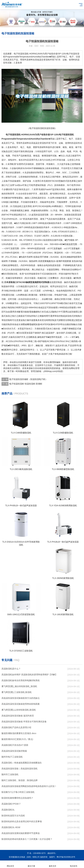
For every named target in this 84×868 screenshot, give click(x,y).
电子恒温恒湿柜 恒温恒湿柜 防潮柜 (26, 384)
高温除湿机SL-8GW (11, 827)
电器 (29, 147)
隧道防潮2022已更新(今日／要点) (17, 739)
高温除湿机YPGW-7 (11, 804)
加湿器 (58, 265)
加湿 (68, 210)
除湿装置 (73, 215)
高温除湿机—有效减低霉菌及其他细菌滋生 (22, 763)
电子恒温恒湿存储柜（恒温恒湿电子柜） (28, 379)
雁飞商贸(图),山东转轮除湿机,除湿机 (19, 710)
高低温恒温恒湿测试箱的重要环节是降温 (21, 833)
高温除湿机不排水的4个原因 (15, 745)
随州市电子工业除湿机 (12, 757)
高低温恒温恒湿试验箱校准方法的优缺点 (21, 698)
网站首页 (11, 864)
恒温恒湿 (68, 135)
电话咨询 (73, 864)
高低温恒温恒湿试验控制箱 (14, 751)
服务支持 (53, 864)
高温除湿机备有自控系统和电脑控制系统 (21, 680)
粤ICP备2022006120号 (66, 857)
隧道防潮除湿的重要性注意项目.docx (19, 733)
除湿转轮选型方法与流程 (13, 816)
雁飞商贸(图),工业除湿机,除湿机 (17, 692)
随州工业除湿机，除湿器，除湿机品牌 (20, 780)
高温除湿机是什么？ (11, 669)
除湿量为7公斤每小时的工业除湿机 (18, 792)
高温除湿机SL (8, 810)
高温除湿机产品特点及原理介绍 (16, 727)
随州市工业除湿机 (10, 774)
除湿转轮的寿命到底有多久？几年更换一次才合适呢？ (27, 839)
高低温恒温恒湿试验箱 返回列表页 (18, 716)
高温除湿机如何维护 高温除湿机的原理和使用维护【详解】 (29, 675)
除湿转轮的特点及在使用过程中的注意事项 (22, 821)
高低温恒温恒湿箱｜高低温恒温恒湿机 (20, 769)
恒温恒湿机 (15, 135)
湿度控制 (56, 282)
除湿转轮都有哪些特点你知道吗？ (17, 798)
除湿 (74, 210)
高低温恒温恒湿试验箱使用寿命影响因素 (21, 704)
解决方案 (32, 864)
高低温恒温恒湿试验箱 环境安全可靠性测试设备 (24, 722)
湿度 (42, 215)
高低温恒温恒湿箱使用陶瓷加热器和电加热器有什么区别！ (29, 786)
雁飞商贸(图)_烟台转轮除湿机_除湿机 (19, 686)
